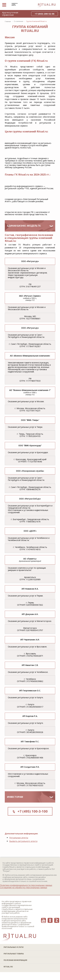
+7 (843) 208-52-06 (45, 14)
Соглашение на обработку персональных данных (24, 888)
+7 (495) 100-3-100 (33, 811)
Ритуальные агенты (19, 838)
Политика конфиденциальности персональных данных (26, 885)
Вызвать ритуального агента (23, 841)
